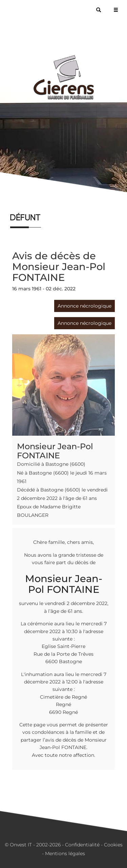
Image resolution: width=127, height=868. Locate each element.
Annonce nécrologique (84, 306)
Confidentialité (82, 845)
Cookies (113, 845)
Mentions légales (65, 853)
